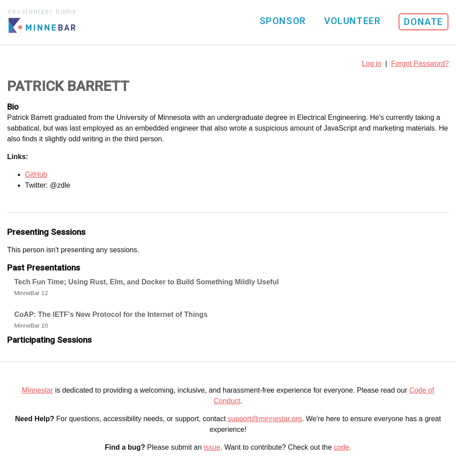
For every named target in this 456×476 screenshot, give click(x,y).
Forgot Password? (420, 64)
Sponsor (283, 21)
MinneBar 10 (31, 326)
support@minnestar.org (265, 419)
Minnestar (37, 390)
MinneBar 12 (31, 293)
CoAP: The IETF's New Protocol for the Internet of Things (111, 314)
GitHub (36, 174)
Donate (423, 22)
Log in (372, 64)
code (342, 447)
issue (212, 447)
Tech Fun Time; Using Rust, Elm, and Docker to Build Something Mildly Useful (147, 282)
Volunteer (352, 21)
